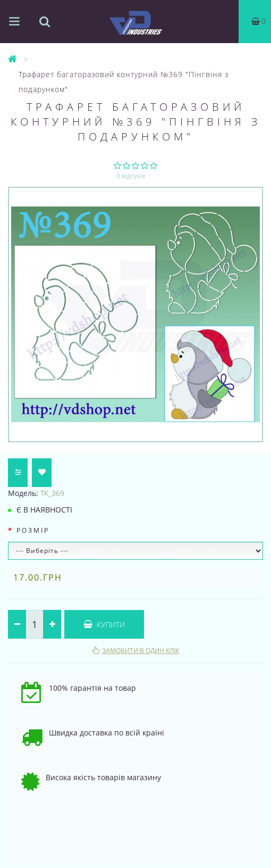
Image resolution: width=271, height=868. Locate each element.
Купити (104, 625)
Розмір (33, 530)
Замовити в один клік (141, 651)
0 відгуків (131, 176)
